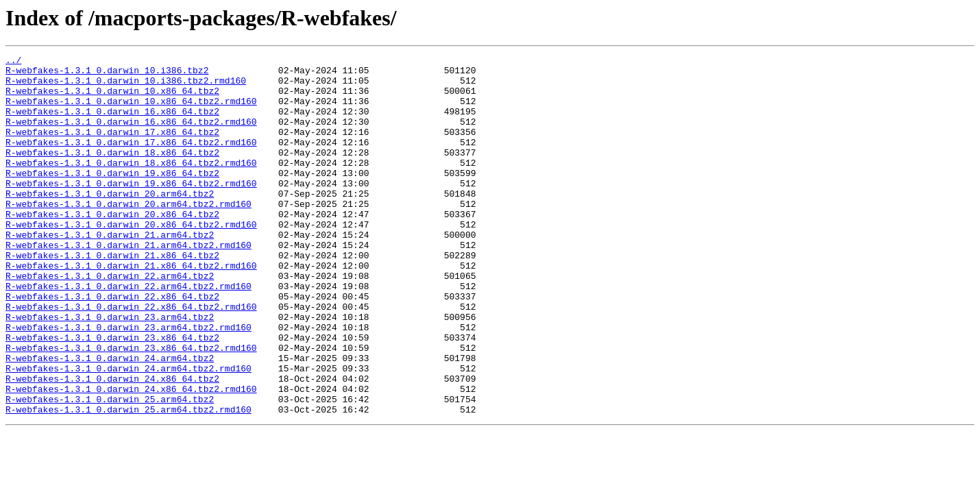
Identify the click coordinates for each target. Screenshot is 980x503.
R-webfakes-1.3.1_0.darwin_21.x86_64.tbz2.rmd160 (131, 308)
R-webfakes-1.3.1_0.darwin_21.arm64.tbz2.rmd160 (128, 284)
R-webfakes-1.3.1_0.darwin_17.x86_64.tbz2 (112, 148)
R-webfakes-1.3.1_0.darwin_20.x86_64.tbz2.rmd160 (131, 259)
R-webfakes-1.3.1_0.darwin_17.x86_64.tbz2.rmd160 (131, 160)
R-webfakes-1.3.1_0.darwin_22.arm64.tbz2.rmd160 (128, 333)
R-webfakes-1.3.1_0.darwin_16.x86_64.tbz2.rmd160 (131, 136)
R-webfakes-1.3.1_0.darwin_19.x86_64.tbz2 (112, 197)
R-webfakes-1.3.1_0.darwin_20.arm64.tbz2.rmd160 (128, 234)
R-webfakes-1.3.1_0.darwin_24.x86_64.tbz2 (112, 444)
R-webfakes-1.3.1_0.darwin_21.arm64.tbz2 (110, 271)
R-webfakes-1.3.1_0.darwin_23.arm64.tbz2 (110, 370)
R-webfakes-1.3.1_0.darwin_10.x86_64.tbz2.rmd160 (131, 111)
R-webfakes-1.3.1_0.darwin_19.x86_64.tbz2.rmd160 (131, 210)
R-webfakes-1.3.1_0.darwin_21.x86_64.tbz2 (112, 296)
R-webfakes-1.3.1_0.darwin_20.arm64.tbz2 (110, 222)
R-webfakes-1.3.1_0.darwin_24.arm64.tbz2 (110, 419)
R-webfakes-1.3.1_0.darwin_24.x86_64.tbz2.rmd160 (131, 456)
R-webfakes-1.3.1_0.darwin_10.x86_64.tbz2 (112, 99)
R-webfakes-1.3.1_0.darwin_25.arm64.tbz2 (110, 469)
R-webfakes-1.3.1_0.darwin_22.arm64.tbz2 (110, 321)
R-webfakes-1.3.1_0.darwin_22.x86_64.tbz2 (112, 345)
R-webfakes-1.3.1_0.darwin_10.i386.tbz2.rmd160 (126, 86)
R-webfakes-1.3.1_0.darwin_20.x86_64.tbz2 (112, 247)
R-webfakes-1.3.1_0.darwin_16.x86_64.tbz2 (112, 123)
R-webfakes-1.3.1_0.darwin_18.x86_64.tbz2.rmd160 (131, 185)
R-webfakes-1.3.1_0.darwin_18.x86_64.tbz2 (112, 173)
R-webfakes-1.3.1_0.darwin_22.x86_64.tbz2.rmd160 (131, 358)
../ (13, 62)
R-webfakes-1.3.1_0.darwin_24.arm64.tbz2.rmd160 (128, 432)
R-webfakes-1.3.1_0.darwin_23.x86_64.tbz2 (112, 395)
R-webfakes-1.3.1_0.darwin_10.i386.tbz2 (107, 74)
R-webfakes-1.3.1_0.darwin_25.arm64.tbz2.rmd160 (128, 481)
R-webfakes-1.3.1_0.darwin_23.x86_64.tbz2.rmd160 (131, 407)
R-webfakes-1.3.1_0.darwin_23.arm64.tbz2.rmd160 (128, 382)
